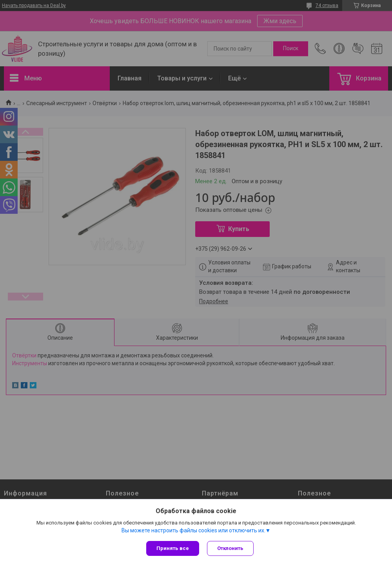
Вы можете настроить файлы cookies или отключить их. (193, 530)
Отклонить (230, 548)
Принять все (173, 548)
